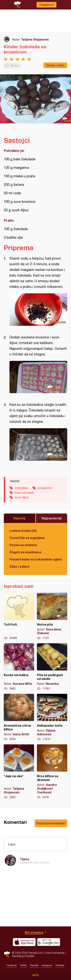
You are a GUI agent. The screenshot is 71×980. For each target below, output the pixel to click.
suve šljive (22, 497)
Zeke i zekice (20, 566)
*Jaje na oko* (19, 772)
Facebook (12, 965)
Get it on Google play (49, 942)
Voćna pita (52, 616)
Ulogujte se (46, 5)
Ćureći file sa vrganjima (27, 538)
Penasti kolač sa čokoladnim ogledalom (35, 559)
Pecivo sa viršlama (23, 545)
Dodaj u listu (55, 65)
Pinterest (60, 965)
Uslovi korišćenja (55, 953)
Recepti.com (7, 954)
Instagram (47, 965)
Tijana (25, 859)
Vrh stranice (34, 932)
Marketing (18, 956)
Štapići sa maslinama (25, 552)
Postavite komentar (51, 823)
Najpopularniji (52, 518)
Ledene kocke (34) (23, 531)
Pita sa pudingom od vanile (52, 667)
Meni (35, 975)
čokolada (21, 488)
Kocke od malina (19, 667)
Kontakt (30, 956)
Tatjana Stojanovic (35, 39)
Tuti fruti (19, 616)
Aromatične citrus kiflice (19, 717)
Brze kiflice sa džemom (52, 772)
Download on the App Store (24, 942)
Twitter (23, 965)
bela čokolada (24, 493)
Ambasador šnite (52, 717)
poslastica (45, 488)
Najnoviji (20, 518)
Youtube (34, 965)
